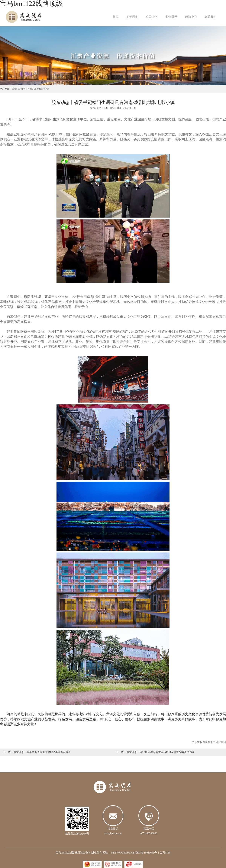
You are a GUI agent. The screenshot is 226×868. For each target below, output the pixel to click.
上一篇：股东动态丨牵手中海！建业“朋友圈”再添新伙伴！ (37, 752)
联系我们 (211, 17)
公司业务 (152, 17)
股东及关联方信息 (39, 89)
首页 (116, 17)
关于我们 (132, 17)
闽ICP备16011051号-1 (147, 853)
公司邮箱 (165, 853)
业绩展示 (171, 17)
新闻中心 (191, 17)
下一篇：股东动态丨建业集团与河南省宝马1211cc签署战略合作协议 (155, 752)
